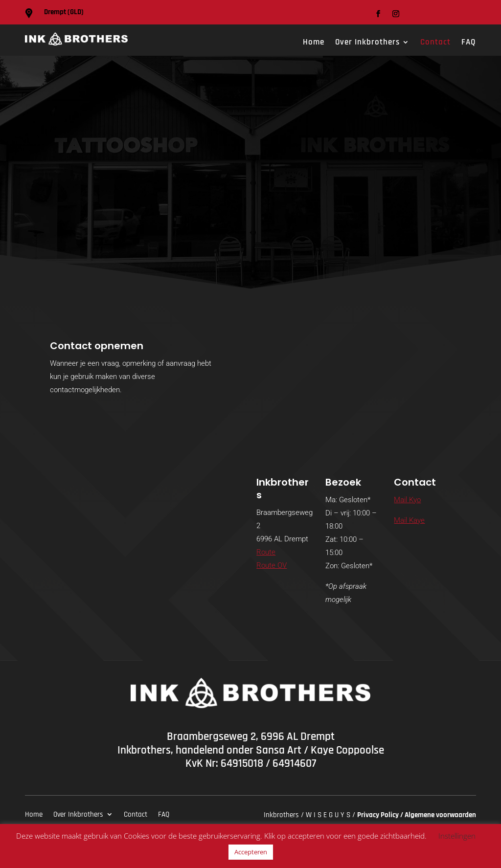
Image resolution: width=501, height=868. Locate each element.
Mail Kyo (407, 500)
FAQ (469, 43)
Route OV (272, 565)
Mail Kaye (409, 520)
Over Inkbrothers (367, 43)
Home (314, 43)
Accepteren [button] (251, 852)
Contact (435, 43)
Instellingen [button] (457, 836)
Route (266, 552)
